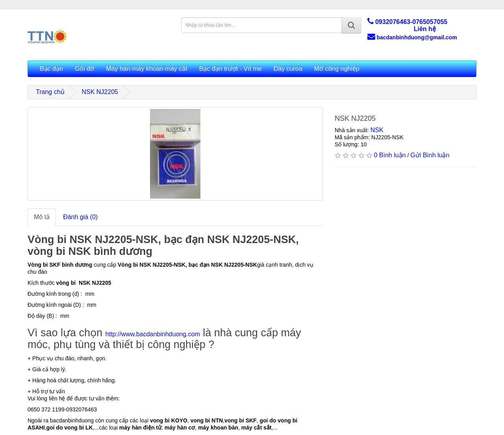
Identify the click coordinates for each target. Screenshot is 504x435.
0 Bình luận (390, 155)
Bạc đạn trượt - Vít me (231, 69)
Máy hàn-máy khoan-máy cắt (146, 69)
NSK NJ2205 (100, 92)
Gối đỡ (84, 69)
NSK (377, 130)
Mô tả (42, 217)
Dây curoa (288, 69)
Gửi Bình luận (430, 155)
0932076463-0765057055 (408, 22)
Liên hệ (425, 29)
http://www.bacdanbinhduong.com (153, 334)
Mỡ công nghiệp (337, 69)
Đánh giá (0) (80, 217)
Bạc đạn (51, 69)
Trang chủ (50, 92)
